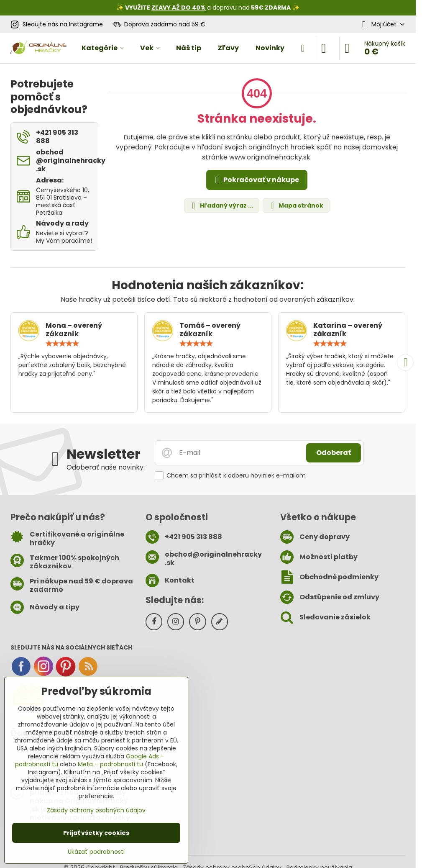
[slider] (62, 344)
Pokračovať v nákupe (256, 180)
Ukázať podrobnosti (96, 852)
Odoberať (334, 453)
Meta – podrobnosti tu (110, 764)
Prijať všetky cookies (96, 833)
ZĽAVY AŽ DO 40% (179, 8)
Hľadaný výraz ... (221, 206)
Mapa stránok (296, 206)
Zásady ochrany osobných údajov (96, 810)
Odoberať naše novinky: (106, 467)
